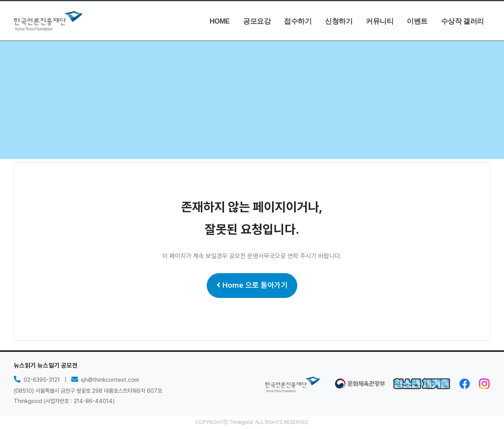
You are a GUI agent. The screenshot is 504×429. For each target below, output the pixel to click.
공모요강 (257, 21)
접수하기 (298, 21)
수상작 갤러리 (462, 21)
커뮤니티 (380, 21)
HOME (220, 21)
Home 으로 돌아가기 (252, 285)
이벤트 (417, 21)
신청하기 (339, 21)
